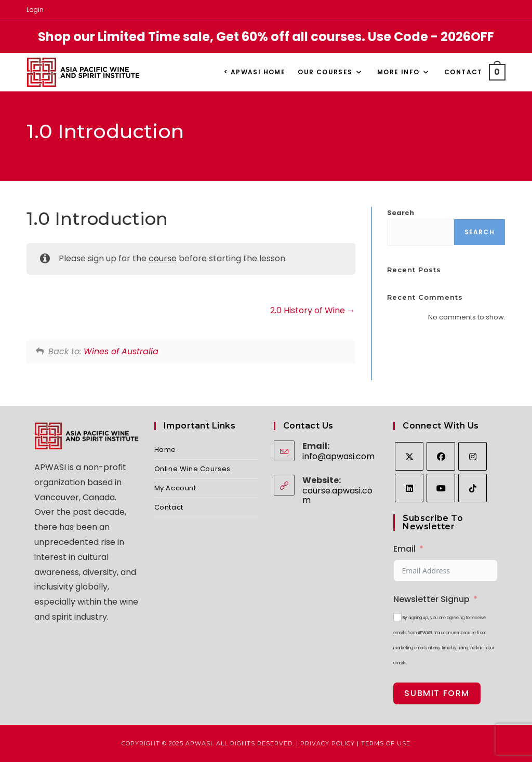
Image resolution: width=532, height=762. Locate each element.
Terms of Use (386, 743)
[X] (409, 456)
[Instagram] (473, 456)
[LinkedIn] (409, 488)
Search (401, 213)
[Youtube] (441, 488)
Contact (169, 507)
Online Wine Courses (192, 469)
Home (165, 450)
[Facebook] (441, 456)
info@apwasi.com (338, 456)
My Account (175, 488)
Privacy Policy (328, 743)
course (163, 258)
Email (404, 549)
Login (35, 10)
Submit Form (437, 693)
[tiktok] (473, 488)
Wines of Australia (121, 351)
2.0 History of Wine (313, 310)
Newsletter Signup (431, 599)
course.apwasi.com (337, 495)
